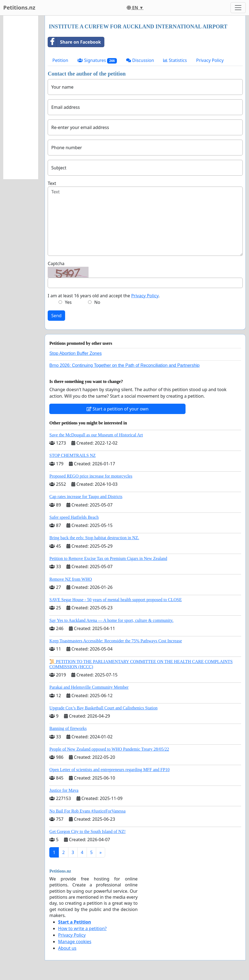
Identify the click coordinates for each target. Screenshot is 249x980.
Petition (60, 60)
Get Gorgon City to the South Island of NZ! (87, 831)
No (97, 302)
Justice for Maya (64, 790)
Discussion (140, 60)
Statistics (175, 60)
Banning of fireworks (68, 728)
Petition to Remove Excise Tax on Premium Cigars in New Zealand (108, 558)
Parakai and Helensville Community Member (89, 687)
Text (52, 183)
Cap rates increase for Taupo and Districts (86, 497)
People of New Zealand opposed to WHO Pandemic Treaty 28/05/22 (109, 749)
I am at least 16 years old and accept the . (104, 296)
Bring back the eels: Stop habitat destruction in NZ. (94, 538)
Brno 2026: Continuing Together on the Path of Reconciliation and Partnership (124, 365)
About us (67, 948)
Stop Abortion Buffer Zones (75, 353)
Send (56, 316)
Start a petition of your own (118, 409)
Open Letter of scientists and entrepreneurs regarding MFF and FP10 (109, 770)
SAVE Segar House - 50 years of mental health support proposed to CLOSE (116, 600)
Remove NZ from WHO (71, 579)
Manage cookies (75, 942)
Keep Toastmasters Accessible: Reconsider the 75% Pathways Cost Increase (116, 641)
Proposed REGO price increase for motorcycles (91, 476)
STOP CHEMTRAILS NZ (72, 455)
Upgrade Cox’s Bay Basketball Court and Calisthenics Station (103, 708)
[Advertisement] (21, 97)
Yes (68, 302)
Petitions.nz (19, 8)
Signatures (97, 60)
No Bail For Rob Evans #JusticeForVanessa (87, 811)
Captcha (56, 263)
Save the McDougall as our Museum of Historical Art (96, 435)
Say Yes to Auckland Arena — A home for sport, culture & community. (111, 620)
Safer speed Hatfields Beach (74, 517)
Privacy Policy (210, 60)
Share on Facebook (74, 42)
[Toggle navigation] (238, 8)
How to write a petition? (82, 928)
